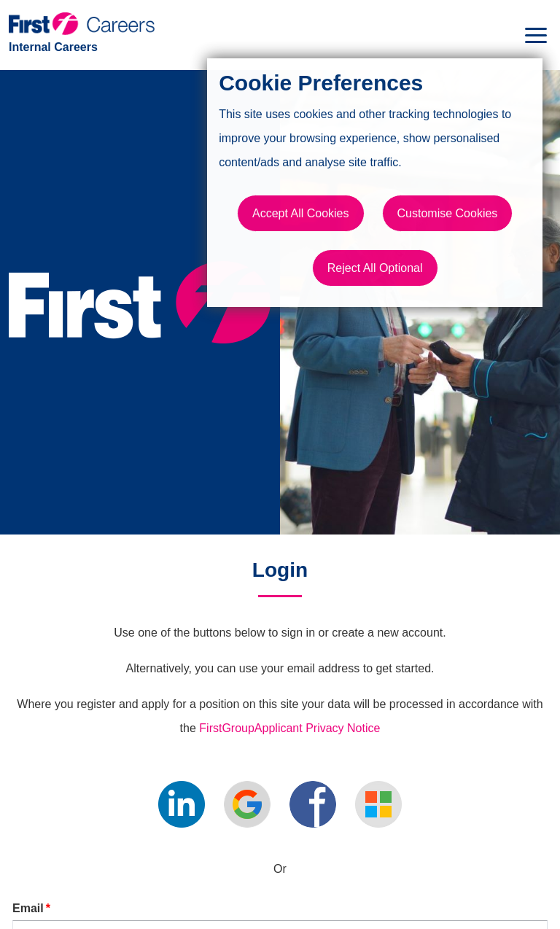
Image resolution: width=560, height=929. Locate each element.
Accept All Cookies (301, 213)
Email (31, 908)
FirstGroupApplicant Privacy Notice (289, 728)
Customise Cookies (448, 213)
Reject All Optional (375, 268)
